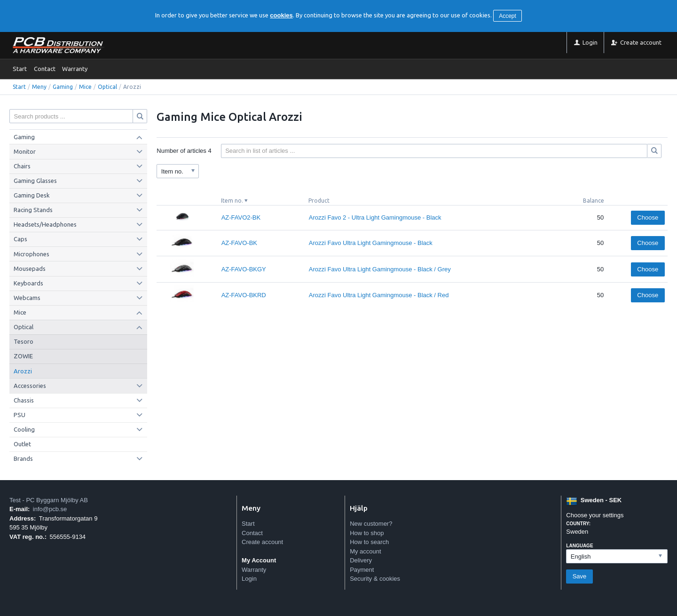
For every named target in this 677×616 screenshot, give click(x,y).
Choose (648, 217)
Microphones (31, 254)
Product (319, 201)
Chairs (22, 166)
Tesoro (24, 341)
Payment (362, 570)
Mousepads (30, 269)
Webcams (27, 298)
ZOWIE (23, 356)
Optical (107, 87)
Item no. (232, 201)
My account (365, 551)
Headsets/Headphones (45, 224)
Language (579, 546)
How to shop (367, 533)
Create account (262, 542)
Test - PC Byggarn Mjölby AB (49, 500)
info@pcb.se (50, 509)
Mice (85, 87)
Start (20, 69)
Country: (578, 524)
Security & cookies (375, 579)
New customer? (371, 524)
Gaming (63, 87)
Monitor (25, 151)
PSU (20, 415)
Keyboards (28, 283)
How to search (369, 542)
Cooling (24, 429)
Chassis (24, 400)
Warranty (75, 69)
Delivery (361, 560)
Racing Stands (33, 210)
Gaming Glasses (35, 181)
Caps (20, 239)
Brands (23, 458)
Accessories (30, 386)
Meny (39, 87)
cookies (281, 15)
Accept (508, 16)
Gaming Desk (32, 195)
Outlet (22, 444)
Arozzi (23, 371)
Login (249, 579)
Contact (45, 69)
